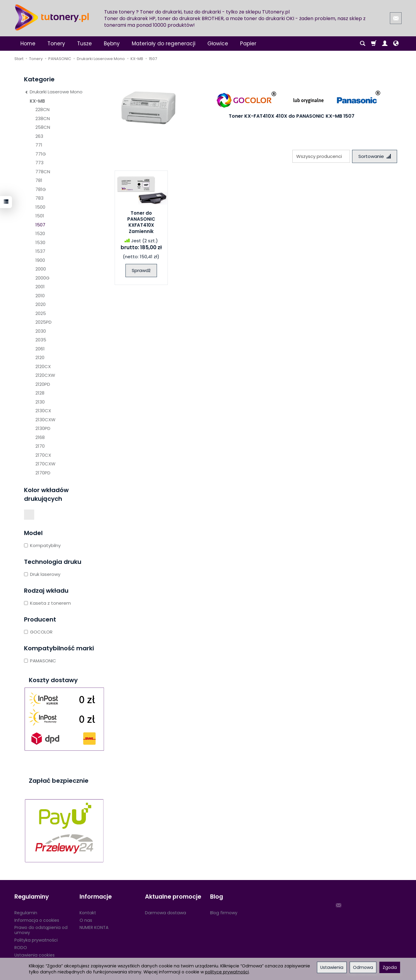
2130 (40, 402)
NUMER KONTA (94, 927)
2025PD (44, 322)
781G (41, 189)
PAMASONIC (40, 661)
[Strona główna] (52, 17)
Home (28, 44)
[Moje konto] (385, 44)
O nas (86, 920)
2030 (41, 331)
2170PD (43, 473)
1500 (40, 207)
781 (39, 180)
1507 (40, 225)
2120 (40, 357)
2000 (41, 269)
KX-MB (37, 101)
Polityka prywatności (36, 940)
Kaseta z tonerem (47, 603)
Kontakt (88, 912)
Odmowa (363, 967)
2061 (40, 349)
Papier (248, 44)
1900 (40, 260)
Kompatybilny (42, 545)
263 (39, 136)
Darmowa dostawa (166, 912)
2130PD (43, 428)
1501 (40, 216)
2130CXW (45, 420)
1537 (40, 251)
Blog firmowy (224, 912)
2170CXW (45, 464)
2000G (42, 278)
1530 (40, 242)
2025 (41, 313)
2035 (41, 340)
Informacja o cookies (37, 920)
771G (41, 154)
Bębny (112, 44)
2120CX (43, 366)
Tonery (56, 44)
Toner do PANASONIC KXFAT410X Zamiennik (141, 222)
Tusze (84, 44)
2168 (40, 437)
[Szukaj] (363, 44)
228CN (42, 109)
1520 (40, 233)
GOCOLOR (38, 632)
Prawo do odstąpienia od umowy (41, 930)
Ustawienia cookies (35, 955)
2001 (40, 287)
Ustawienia (332, 967)
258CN (43, 127)
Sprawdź (141, 270)
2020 (41, 304)
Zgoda (390, 967)
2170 (40, 446)
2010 (40, 296)
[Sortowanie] (375, 156)
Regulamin (26, 912)
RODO (21, 947)
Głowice (218, 44)
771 (39, 145)
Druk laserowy (42, 574)
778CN (43, 172)
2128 (40, 393)
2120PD (43, 384)
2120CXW (45, 375)
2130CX (43, 411)
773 (39, 163)
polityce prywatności (227, 972)
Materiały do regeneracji (164, 44)
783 (39, 198)
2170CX (43, 455)
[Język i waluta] (396, 44)
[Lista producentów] (321, 156)
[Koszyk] (374, 44)
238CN (43, 118)
